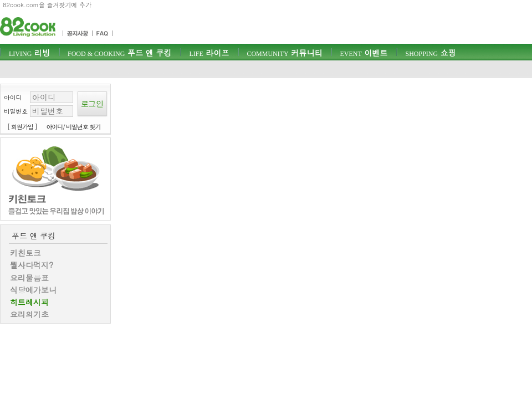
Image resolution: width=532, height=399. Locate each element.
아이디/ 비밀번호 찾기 (74, 127)
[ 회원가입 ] (22, 127)
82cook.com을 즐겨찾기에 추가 (47, 5)
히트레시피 (29, 302)
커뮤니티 (284, 53)
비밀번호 (16, 111)
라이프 (209, 53)
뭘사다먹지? (32, 265)
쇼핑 (430, 53)
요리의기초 (29, 314)
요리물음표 (29, 278)
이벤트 (364, 53)
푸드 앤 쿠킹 (119, 53)
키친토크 (25, 253)
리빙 (29, 53)
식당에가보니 (33, 290)
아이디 (13, 97)
